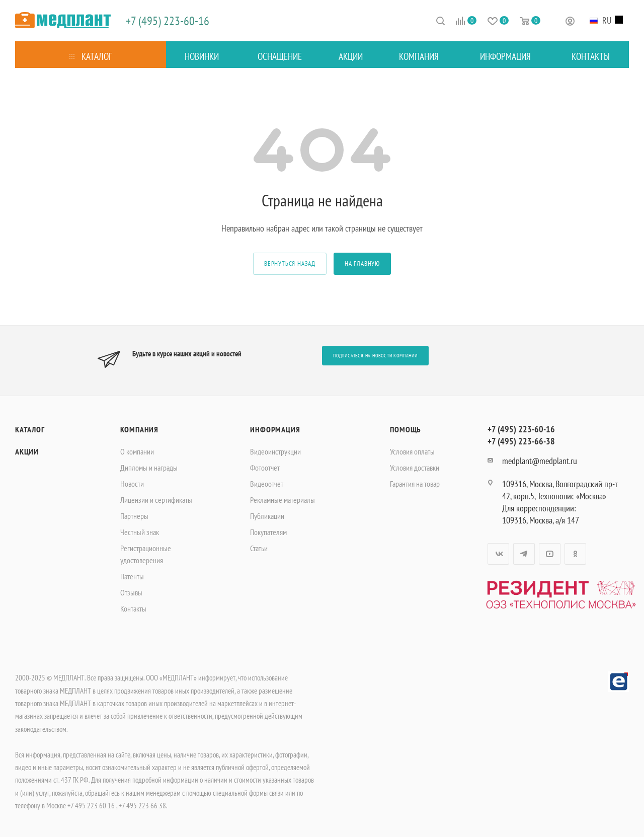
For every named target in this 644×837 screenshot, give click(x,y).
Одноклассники (575, 554)
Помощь (406, 429)
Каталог (30, 429)
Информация (275, 429)
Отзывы (131, 592)
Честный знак (140, 532)
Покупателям (268, 532)
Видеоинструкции (275, 451)
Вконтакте (498, 554)
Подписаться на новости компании (375, 356)
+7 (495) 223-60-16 (168, 21)
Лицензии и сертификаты (156, 500)
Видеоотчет (267, 484)
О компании (137, 451)
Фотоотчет (265, 468)
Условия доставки (415, 468)
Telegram (524, 554)
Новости (132, 484)
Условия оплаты (412, 451)
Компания (139, 429)
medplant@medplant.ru (540, 461)
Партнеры (134, 516)
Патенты (132, 576)
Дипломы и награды (149, 468)
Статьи (259, 548)
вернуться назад (290, 263)
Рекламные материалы (283, 500)
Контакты (133, 608)
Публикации (267, 516)
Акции (27, 451)
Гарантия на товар (415, 484)
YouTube (550, 554)
